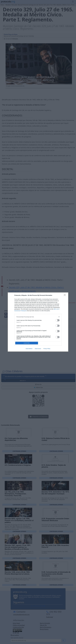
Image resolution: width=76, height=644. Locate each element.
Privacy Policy (47, 349)
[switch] (58, 320)
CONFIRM (27, 343)
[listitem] (38, 317)
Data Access (38, 349)
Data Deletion (29, 349)
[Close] (65, 295)
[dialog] (38, 322)
